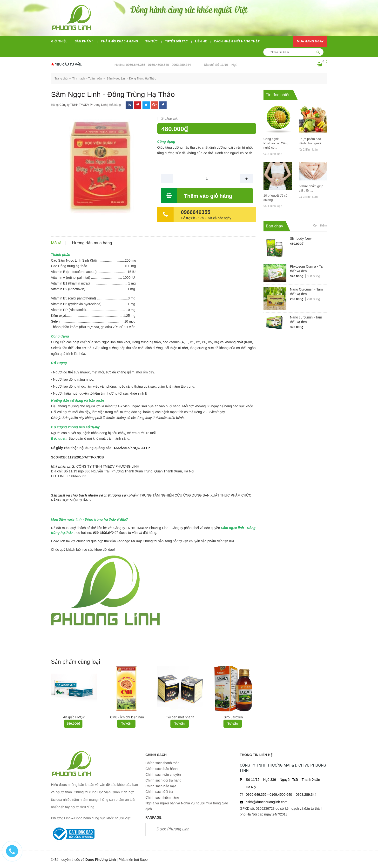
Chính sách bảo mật (161, 786)
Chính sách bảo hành (161, 769)
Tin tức (152, 41)
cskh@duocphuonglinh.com (267, 802)
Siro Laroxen (233, 717)
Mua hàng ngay (310, 41)
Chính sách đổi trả (159, 792)
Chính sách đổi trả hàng (163, 780)
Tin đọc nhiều (278, 95)
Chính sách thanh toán (162, 763)
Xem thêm (320, 225)
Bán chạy (274, 226)
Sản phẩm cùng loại (76, 662)
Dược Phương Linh (173, 829)
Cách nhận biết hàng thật (237, 41)
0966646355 (196, 212)
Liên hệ (201, 41)
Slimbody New (301, 239)
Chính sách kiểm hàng (162, 797)
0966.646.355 (257, 795)
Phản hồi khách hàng (119, 41)
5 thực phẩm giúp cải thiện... (311, 188)
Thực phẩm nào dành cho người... (311, 141)
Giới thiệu (59, 41)
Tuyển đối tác (176, 41)
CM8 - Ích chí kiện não (127, 717)
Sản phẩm (84, 41)
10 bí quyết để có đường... (275, 198)
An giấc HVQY (74, 717)
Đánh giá (171, 119)
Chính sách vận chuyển (163, 775)
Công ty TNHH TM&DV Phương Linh (83, 105)
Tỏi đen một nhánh (180, 717)
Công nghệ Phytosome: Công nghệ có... (276, 143)
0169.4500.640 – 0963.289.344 (293, 795)
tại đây (136, 541)
